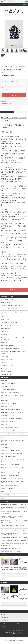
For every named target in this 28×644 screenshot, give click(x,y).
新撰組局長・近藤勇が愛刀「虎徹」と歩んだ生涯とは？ (13, 541)
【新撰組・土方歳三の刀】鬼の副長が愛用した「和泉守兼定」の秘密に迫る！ (14, 512)
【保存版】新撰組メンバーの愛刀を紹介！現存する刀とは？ (13, 526)
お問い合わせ (3, 626)
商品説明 (7, 112)
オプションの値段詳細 (6, 100)
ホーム (3, 61)
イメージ (21, 112)
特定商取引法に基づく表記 (7, 103)
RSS (17, 634)
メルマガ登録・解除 (11, 634)
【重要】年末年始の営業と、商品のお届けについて (12, 551)
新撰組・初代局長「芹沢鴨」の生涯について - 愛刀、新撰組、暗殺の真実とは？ (14, 544)
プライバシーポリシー (19, 632)
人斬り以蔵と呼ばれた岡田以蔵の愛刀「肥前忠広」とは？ (14, 538)
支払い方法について (9, 631)
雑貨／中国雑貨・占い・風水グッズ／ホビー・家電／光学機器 (15, 61)
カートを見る (17, 623)
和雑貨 (3, 62)
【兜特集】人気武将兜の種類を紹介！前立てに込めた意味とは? (14, 508)
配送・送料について (17, 631)
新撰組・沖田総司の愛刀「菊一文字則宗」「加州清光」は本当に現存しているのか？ (14, 534)
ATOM (19, 634)
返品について (4, 102)
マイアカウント (3, 623)
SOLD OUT (14, 95)
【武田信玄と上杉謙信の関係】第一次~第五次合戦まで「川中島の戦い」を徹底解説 (13, 517)
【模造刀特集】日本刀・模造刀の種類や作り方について (13, 504)
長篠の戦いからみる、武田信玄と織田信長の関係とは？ (13, 530)
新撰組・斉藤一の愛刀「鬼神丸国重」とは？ (11, 548)
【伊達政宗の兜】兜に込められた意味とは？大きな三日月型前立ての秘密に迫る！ (14, 522)
